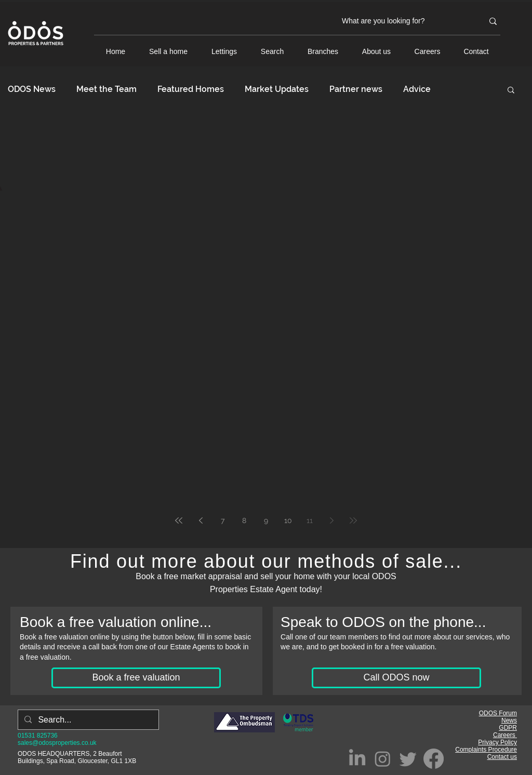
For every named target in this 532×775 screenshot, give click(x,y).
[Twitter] (408, 759)
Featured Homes (191, 89)
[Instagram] (383, 759)
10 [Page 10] (288, 520)
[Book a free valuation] (136, 678)
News (509, 720)
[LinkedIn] (357, 759)
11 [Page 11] (310, 520)
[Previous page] (201, 520)
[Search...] (87, 720)
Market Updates (277, 89)
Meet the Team (107, 89)
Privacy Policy (497, 742)
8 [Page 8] (244, 520)
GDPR (508, 728)
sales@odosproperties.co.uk (57, 743)
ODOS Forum (498, 713)
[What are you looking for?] (405, 21)
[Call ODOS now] (396, 678)
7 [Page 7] (223, 520)
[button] (511, 91)
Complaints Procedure (486, 750)
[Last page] (353, 520)
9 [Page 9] (266, 520)
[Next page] (331, 520)
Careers (505, 735)
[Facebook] (434, 759)
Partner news (356, 89)
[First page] (179, 520)
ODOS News (32, 89)
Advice (417, 89)
